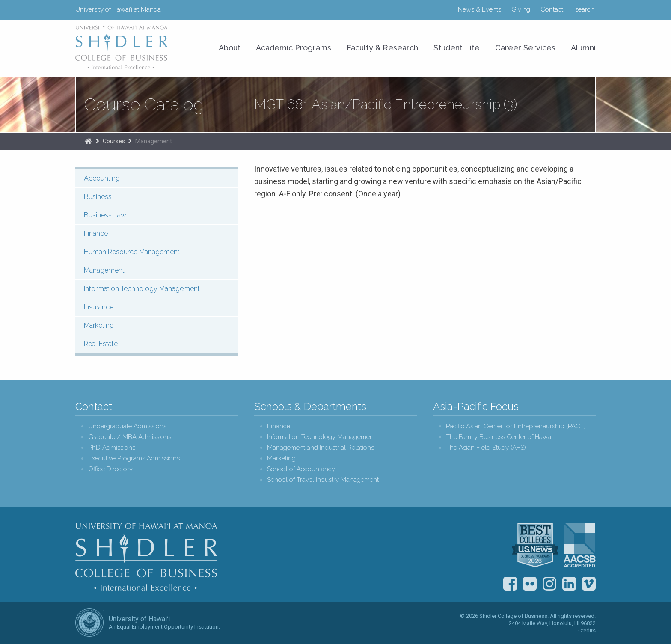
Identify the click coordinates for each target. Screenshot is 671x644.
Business (98, 197)
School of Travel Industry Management (323, 480)
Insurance (99, 307)
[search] (585, 9)
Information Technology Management (142, 289)
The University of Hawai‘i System (89, 623)
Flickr (530, 584)
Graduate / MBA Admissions (130, 437)
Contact (552, 9)
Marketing (99, 325)
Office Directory (110, 469)
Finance (96, 233)
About (230, 48)
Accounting (102, 178)
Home (88, 141)
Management (154, 141)
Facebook (510, 584)
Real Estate (101, 344)
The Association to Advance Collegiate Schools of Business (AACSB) (580, 545)
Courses (114, 141)
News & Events (479, 9)
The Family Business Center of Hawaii (500, 437)
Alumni (583, 48)
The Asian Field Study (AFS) (486, 448)
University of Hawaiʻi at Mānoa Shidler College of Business (122, 47)
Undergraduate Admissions (127, 426)
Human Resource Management (132, 252)
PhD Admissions (112, 448)
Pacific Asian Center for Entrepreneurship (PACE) (516, 426)
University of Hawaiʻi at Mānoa (118, 9)
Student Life (457, 48)
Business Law (105, 215)
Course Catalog (144, 104)
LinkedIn (569, 584)
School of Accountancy (301, 469)
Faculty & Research (382, 48)
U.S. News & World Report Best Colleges (535, 545)
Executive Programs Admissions (134, 459)
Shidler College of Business (147, 556)
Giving (521, 9)
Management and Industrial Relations (321, 448)
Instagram (549, 584)
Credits (587, 631)
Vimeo (589, 584)
